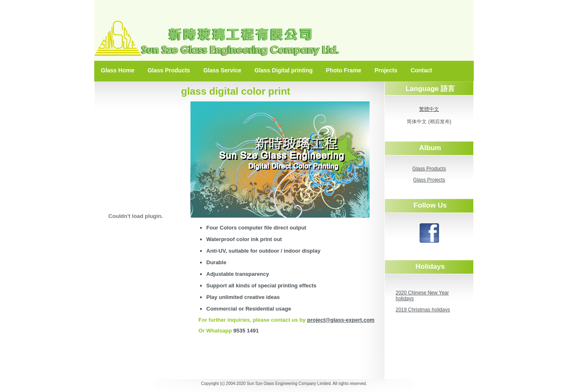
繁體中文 (429, 109)
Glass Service (222, 70)
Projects (386, 70)
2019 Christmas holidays (423, 310)
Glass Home (118, 70)
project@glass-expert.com (341, 320)
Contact (421, 70)
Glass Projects (429, 180)
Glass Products (169, 70)
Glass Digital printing (284, 70)
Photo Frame (344, 70)
